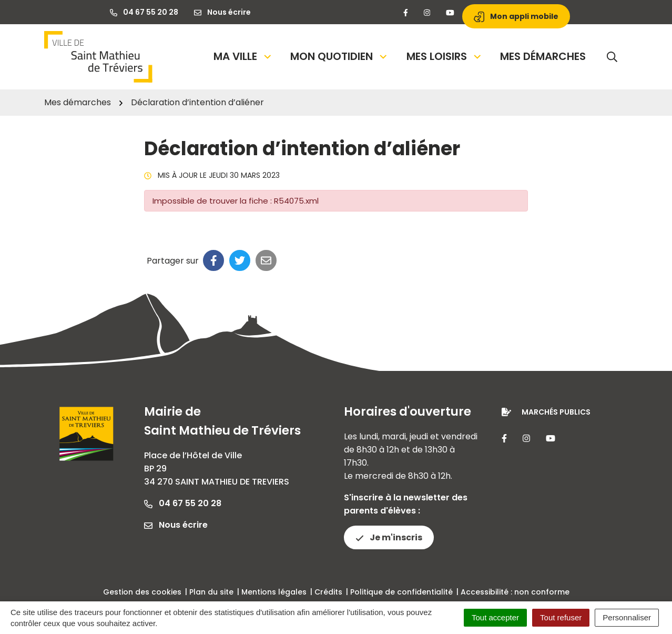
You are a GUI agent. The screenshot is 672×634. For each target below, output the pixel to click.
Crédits (328, 592)
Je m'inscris (389, 537)
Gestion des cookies (142, 592)
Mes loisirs (445, 56)
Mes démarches (543, 56)
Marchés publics (556, 412)
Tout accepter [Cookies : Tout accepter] (495, 617)
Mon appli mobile (516, 17)
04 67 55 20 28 (183, 503)
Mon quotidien (339, 56)
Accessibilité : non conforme (515, 592)
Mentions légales (274, 592)
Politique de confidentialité (401, 592)
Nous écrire (176, 525)
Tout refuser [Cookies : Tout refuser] (561, 617)
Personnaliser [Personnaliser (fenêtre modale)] (627, 617)
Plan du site (211, 592)
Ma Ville (243, 56)
